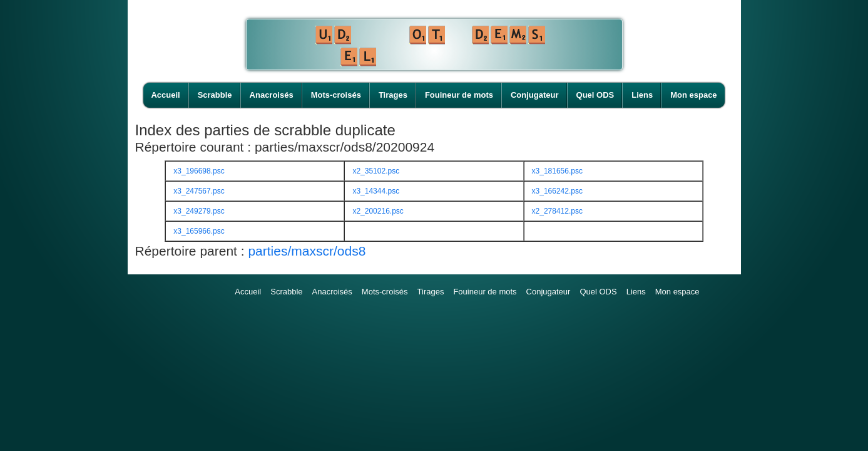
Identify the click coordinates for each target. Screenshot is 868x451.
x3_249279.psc (199, 211)
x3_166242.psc (557, 191)
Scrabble (215, 95)
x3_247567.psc (199, 191)
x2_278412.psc (557, 211)
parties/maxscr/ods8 (307, 251)
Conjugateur (535, 95)
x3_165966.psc (199, 231)
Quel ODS (595, 95)
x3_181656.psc (557, 171)
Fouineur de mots (459, 95)
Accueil (165, 95)
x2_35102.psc (376, 171)
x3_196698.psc (199, 171)
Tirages (393, 95)
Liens (642, 95)
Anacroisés (272, 95)
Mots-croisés (336, 95)
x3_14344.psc (376, 191)
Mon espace (693, 95)
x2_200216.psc (378, 211)
